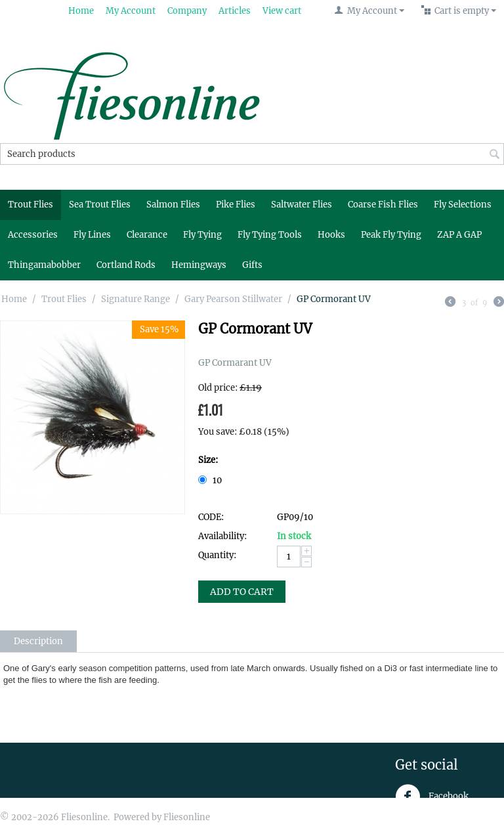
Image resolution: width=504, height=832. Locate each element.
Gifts (252, 265)
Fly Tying (202, 235)
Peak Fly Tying (391, 235)
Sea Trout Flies (100, 205)
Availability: (222, 536)
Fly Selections (463, 205)
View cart (282, 11)
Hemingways (199, 265)
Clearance (147, 235)
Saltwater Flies (302, 205)
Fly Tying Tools (270, 235)
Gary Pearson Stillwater (233, 299)
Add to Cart (242, 592)
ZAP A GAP (459, 235)
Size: (208, 460)
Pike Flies (236, 205)
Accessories (33, 235)
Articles (235, 11)
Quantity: (217, 555)
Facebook (432, 797)
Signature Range (136, 299)
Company (187, 11)
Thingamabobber (44, 265)
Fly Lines (92, 235)
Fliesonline (187, 817)
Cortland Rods (126, 265)
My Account (131, 11)
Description (38, 641)
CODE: (211, 517)
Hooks (331, 235)
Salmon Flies (173, 205)
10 (211, 480)
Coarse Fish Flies (383, 205)
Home (81, 11)
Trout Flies (31, 205)
